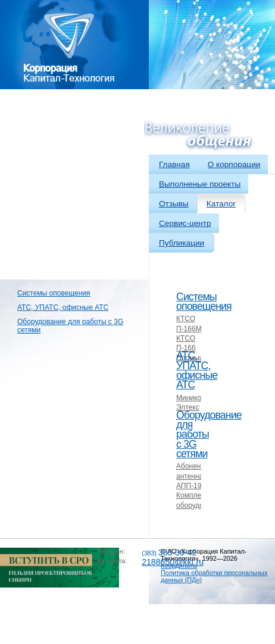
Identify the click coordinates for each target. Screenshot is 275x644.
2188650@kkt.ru (173, 562)
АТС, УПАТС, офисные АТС (63, 307)
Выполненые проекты (200, 184)
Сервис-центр (185, 223)
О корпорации (234, 164)
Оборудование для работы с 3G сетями (70, 326)
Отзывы (174, 204)
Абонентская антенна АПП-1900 (198, 476)
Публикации (182, 243)
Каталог (221, 204)
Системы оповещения (54, 293)
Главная (174, 164)
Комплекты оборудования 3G (200, 505)
